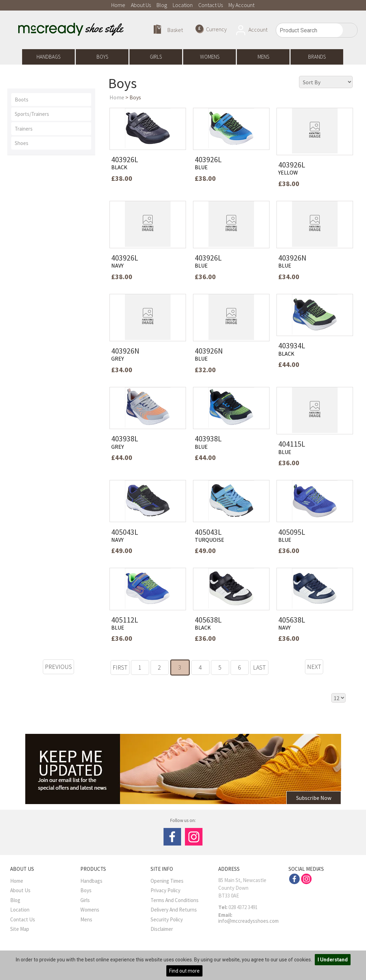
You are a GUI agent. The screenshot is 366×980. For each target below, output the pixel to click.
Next (314, 667)
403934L (292, 346)
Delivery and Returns (174, 910)
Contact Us (211, 5)
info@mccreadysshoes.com (248, 921)
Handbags (48, 57)
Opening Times (167, 881)
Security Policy (167, 919)
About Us (141, 5)
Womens (210, 57)
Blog (162, 5)
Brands (317, 57)
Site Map (20, 929)
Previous (58, 667)
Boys (102, 57)
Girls (156, 57)
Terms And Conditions (175, 900)
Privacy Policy (165, 890)
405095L (292, 532)
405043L (125, 532)
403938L (125, 439)
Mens (263, 57)
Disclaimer (162, 929)
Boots (22, 100)
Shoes (22, 143)
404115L (292, 444)
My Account (241, 5)
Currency (211, 29)
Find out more (184, 971)
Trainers (24, 129)
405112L (125, 620)
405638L (208, 620)
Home (118, 5)
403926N (292, 258)
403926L (125, 159)
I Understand (333, 960)
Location (183, 5)
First (120, 667)
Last (259, 667)
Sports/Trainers (32, 114)
